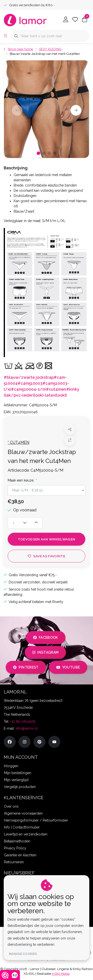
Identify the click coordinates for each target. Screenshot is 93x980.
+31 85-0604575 (23, 721)
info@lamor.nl (27, 728)
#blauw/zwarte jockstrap (29, 377)
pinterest (26, 667)
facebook (46, 638)
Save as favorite (46, 556)
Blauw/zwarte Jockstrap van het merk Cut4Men (45, 54)
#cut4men (56, 389)
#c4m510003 (30, 383)
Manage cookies (23, 954)
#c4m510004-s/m (28, 389)
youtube (68, 667)
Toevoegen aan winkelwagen (47, 539)
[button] (70, 430)
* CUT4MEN (18, 442)
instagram (45, 652)
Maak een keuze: (22, 480)
